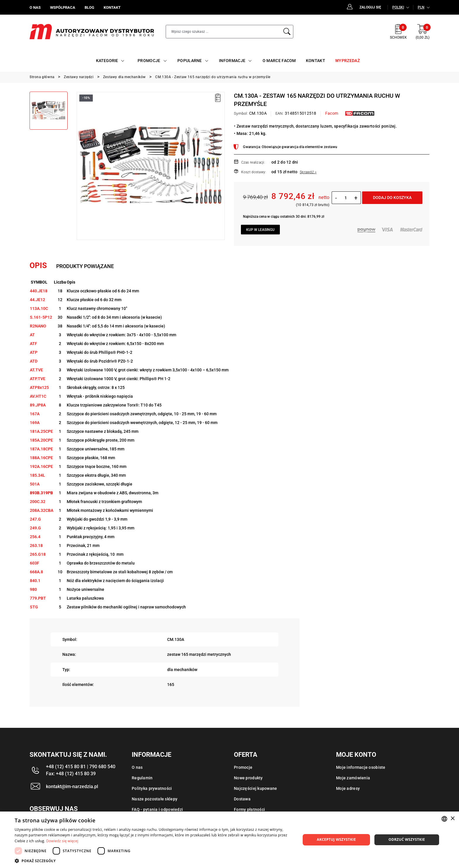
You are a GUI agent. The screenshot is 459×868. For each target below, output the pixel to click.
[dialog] (229, 840)
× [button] (452, 819)
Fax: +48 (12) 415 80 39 (71, 774)
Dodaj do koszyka (392, 198)
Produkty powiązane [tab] (85, 266)
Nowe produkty (248, 778)
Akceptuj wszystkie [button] (336, 839)
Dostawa (242, 799)
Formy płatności (249, 809)
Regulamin (142, 778)
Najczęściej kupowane (256, 788)
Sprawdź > (308, 172)
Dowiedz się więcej (62, 841)
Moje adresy (348, 788)
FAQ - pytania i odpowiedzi (157, 809)
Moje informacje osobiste (361, 767)
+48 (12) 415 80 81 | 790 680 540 (81, 767)
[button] (153, 861)
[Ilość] (346, 198)
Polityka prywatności (152, 788)
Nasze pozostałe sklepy (155, 799)
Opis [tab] (38, 265)
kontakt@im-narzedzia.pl (72, 786)
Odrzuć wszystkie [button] (407, 839)
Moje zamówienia (353, 778)
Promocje (243, 767)
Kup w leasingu (260, 230)
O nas (137, 767)
